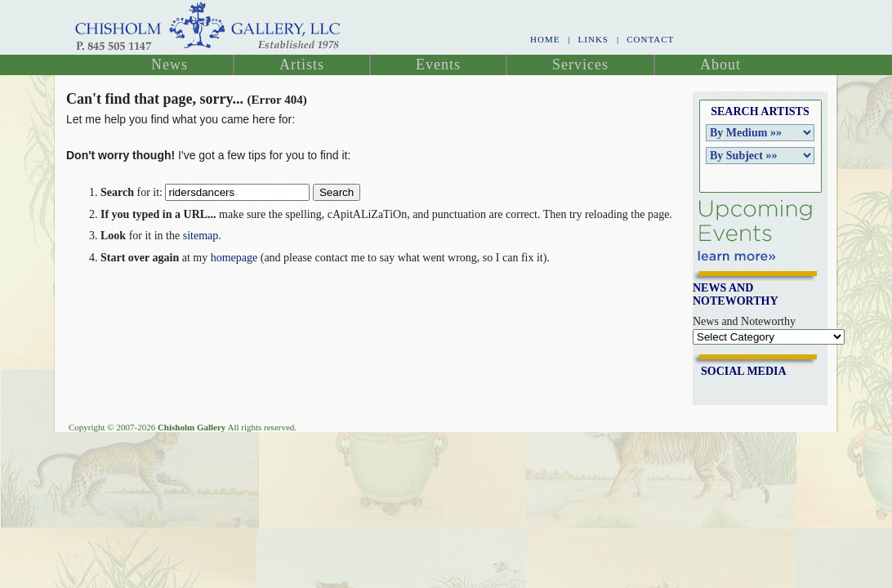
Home (545, 39)
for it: (132, 192)
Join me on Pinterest (763, 390)
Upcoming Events (755, 231)
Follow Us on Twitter (746, 390)
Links (593, 39)
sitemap (201, 236)
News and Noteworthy (744, 321)
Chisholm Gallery (208, 27)
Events (438, 65)
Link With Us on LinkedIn (729, 390)
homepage (234, 258)
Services (580, 65)
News (169, 65)
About (720, 65)
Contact (650, 39)
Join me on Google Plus (780, 390)
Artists (302, 65)
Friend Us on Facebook (711, 390)
